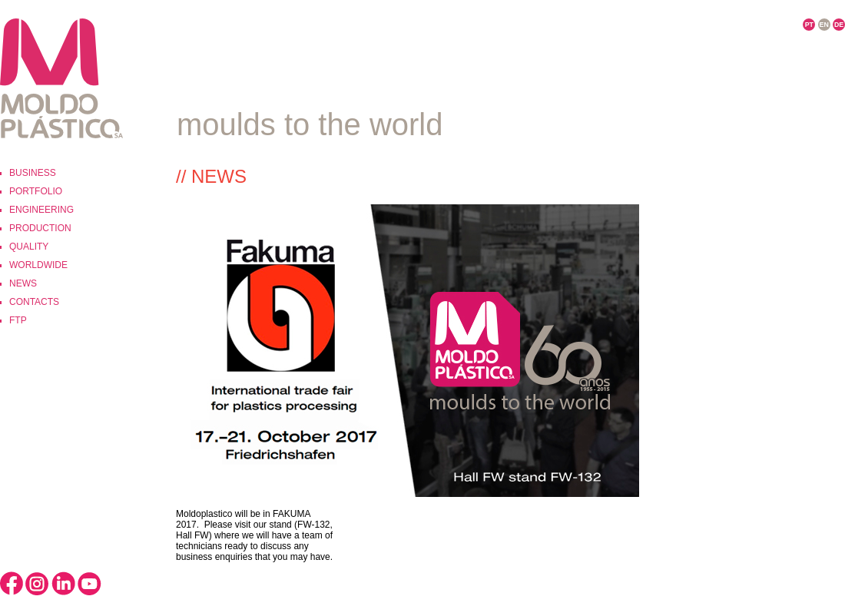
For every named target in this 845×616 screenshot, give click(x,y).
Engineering (41, 210)
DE (839, 25)
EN (824, 25)
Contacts (34, 302)
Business (33, 173)
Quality (29, 247)
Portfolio (36, 191)
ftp (18, 320)
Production (40, 228)
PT (809, 25)
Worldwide (38, 265)
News (23, 283)
